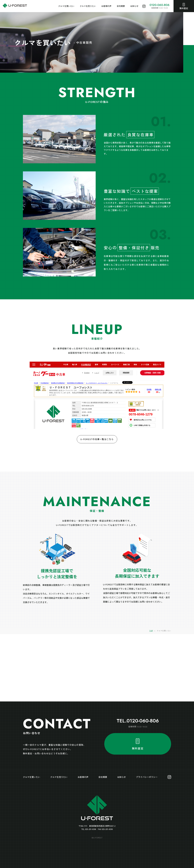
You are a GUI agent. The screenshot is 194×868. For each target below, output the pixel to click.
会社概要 (121, 6)
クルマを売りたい (88, 6)
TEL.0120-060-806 (138, 721)
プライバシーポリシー (147, 777)
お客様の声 (106, 6)
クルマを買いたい (66, 6)
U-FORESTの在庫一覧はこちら (97, 439)
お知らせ (134, 6)
